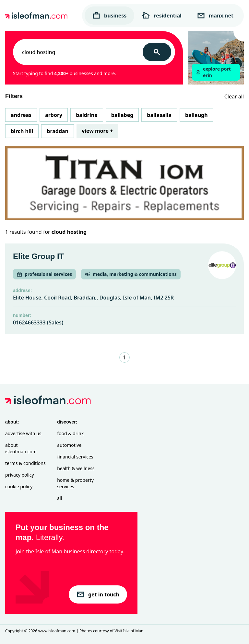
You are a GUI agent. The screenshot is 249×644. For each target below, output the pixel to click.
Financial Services (75, 457)
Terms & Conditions (25, 463)
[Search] (157, 52)
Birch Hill (22, 131)
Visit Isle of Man (129, 631)
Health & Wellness (76, 468)
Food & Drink (70, 433)
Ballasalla (159, 115)
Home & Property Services (75, 483)
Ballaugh (196, 115)
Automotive (69, 445)
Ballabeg (122, 115)
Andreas (21, 115)
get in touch (98, 594)
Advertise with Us (23, 433)
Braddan (58, 131)
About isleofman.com (21, 448)
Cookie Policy (19, 486)
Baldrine (87, 115)
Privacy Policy (20, 475)
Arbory (54, 115)
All (59, 498)
